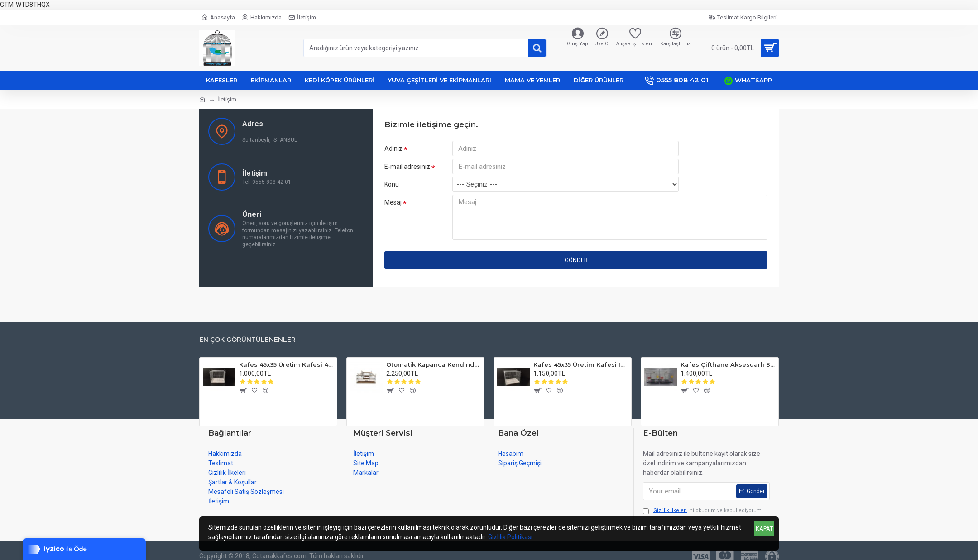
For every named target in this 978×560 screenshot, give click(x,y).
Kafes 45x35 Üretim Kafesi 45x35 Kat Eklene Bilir (286, 364)
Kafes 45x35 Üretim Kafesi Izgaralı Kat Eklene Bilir (581, 364)
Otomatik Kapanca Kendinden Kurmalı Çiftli (434, 364)
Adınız (393, 148)
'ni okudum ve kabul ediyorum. (703, 511)
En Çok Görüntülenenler (247, 340)
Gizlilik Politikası (510, 537)
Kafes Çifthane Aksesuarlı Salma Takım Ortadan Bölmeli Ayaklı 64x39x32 (728, 364)
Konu (392, 190)
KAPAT (764, 529)
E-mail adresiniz (407, 169)
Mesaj (393, 209)
